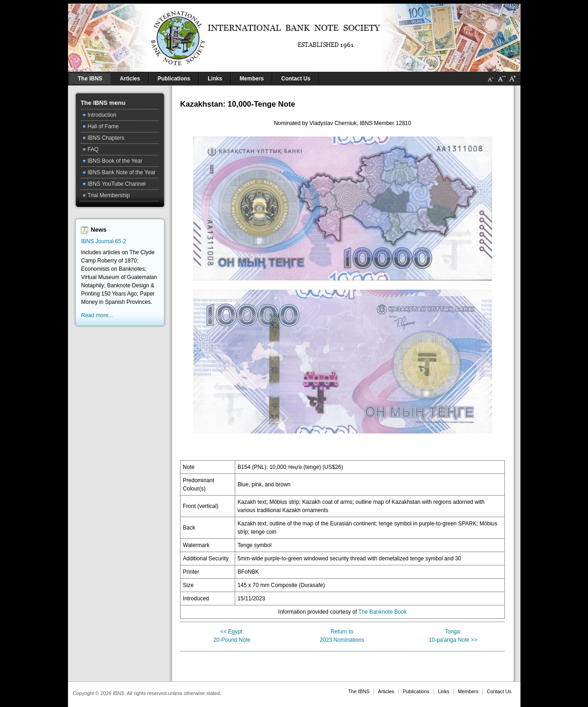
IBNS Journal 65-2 (104, 241)
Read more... (97, 315)
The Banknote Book (382, 612)
